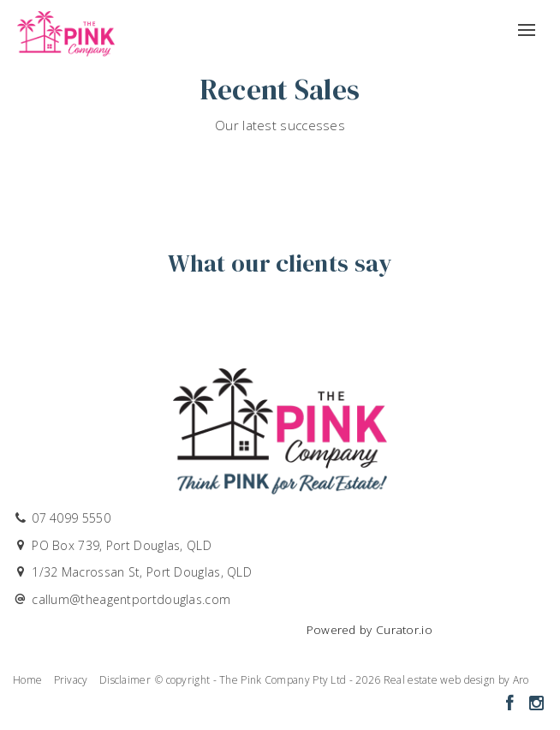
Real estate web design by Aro (456, 680)
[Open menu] (527, 24)
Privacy (71, 680)
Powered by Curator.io (369, 630)
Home (27, 680)
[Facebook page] (512, 704)
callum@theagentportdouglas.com (131, 599)
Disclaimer (125, 680)
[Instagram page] (536, 704)
